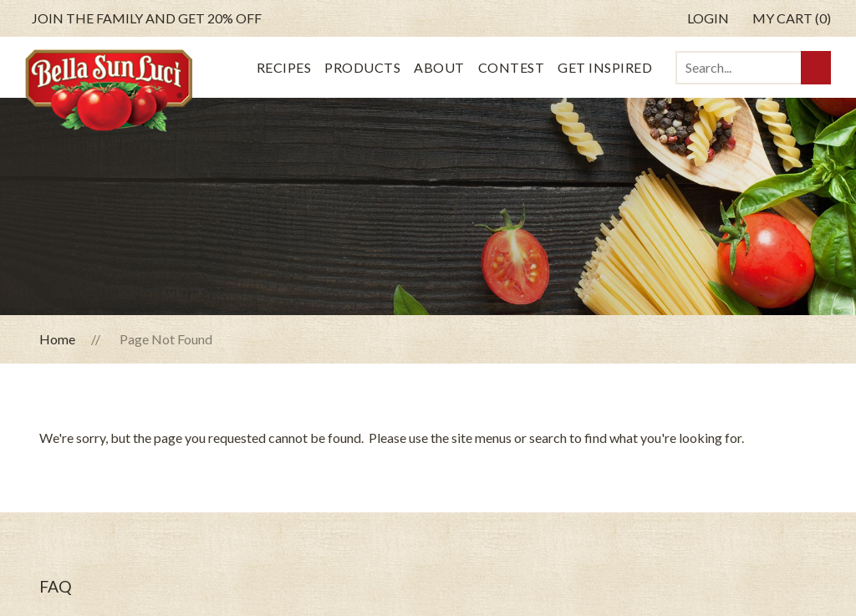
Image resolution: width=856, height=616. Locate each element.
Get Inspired (605, 67)
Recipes (284, 67)
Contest (512, 67)
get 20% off (147, 18)
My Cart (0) (792, 18)
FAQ (56, 586)
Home (57, 339)
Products (362, 67)
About (439, 67)
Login (708, 18)
